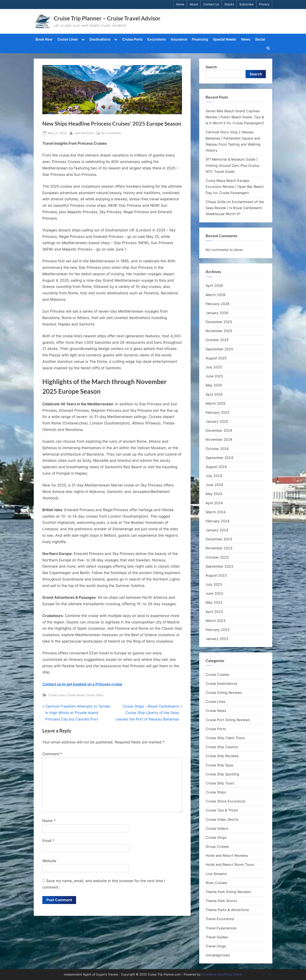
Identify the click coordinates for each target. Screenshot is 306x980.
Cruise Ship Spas (219, 765)
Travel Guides (217, 937)
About (194, 4)
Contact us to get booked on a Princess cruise (82, 684)
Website (49, 861)
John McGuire (84, 133)
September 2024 (219, 458)
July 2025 (214, 367)
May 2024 (214, 494)
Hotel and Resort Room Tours (230, 865)
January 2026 (217, 313)
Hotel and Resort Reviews (227, 855)
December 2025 (219, 322)
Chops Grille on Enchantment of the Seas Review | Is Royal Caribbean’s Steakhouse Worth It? (235, 208)
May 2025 (214, 385)
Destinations (100, 39)
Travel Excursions (220, 919)
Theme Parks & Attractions (227, 910)
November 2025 (219, 331)
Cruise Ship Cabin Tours (225, 738)
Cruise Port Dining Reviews (228, 720)
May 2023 (214, 602)
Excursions (157, 39)
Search (211, 67)
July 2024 (214, 476)
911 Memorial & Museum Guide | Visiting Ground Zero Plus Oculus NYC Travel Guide (232, 165)
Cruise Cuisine (217, 675)
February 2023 (218, 630)
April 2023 (214, 612)
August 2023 (216, 575)
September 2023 (219, 566)
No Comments (111, 133)
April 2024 (214, 503)
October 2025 (217, 340)
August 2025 (216, 358)
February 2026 (218, 304)
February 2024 (218, 521)
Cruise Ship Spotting (222, 774)
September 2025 (219, 349)
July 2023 (214, 584)
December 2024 (219, 430)
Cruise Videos (217, 828)
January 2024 (217, 530)
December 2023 (219, 539)
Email (48, 841)
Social (260, 39)
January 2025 (217, 421)
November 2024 (219, 439)
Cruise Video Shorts (222, 819)
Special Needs (225, 39)
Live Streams (216, 874)
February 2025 (218, 412)
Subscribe (246, 4)
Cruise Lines (68, 39)
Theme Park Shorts (221, 901)
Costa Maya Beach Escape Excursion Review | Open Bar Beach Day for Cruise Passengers (235, 187)
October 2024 (217, 449)
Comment (52, 754)
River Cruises (216, 883)
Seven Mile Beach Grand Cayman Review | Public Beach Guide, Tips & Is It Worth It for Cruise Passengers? (235, 117)
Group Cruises (217, 846)
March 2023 (216, 621)
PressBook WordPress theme (222, 974)
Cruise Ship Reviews (222, 756)
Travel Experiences (221, 928)
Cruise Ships (95, 695)
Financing (200, 39)
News (246, 39)
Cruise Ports (132, 39)
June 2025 (214, 376)
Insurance (179, 39)
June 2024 (214, 485)
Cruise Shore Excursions (225, 801)
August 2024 (216, 467)
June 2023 (214, 593)
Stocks (229, 4)
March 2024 (216, 512)
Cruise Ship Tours (220, 783)
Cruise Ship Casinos (222, 747)
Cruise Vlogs (216, 837)
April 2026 (214, 286)
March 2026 (216, 295)
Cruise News (75, 695)
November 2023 (219, 548)
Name (49, 821)
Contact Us (211, 4)
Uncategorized (218, 955)
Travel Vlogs (216, 946)
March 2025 (216, 403)
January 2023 (217, 639)
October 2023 (217, 557)
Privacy (264, 4)
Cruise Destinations (221, 684)
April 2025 (214, 394)
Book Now (44, 39)
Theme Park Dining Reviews (228, 892)
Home (180, 4)
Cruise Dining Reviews (224, 693)
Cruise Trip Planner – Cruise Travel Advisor (107, 18)
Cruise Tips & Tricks (222, 810)
